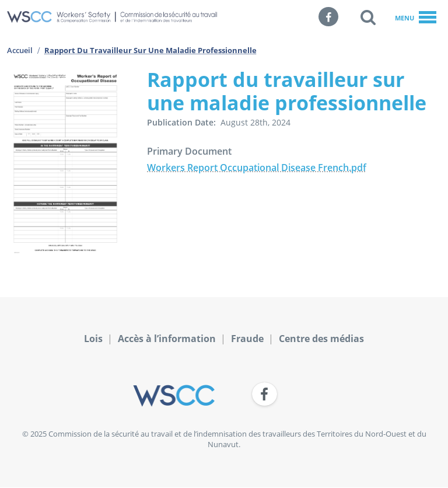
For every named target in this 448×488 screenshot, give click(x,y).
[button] (368, 17)
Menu (416, 18)
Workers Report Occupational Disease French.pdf (257, 168)
